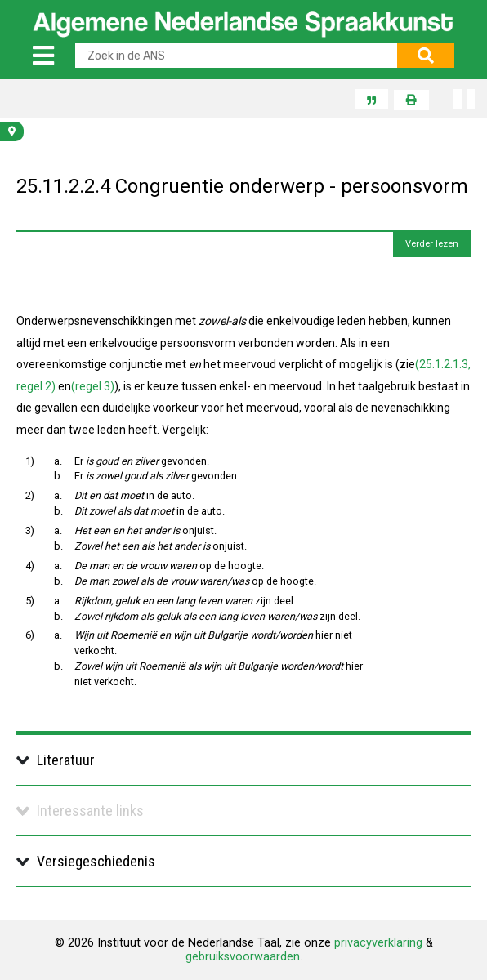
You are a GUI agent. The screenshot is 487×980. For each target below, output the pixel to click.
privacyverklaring (378, 943)
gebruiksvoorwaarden (243, 957)
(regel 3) (93, 386)
